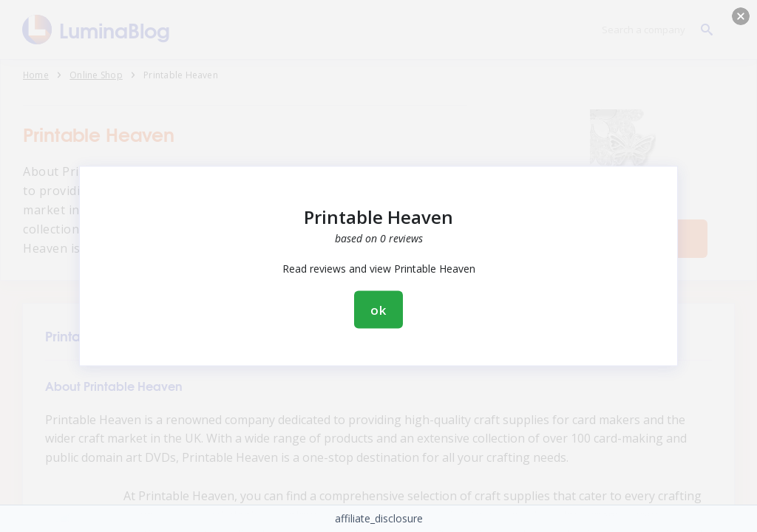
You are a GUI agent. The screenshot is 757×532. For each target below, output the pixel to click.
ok (378, 310)
